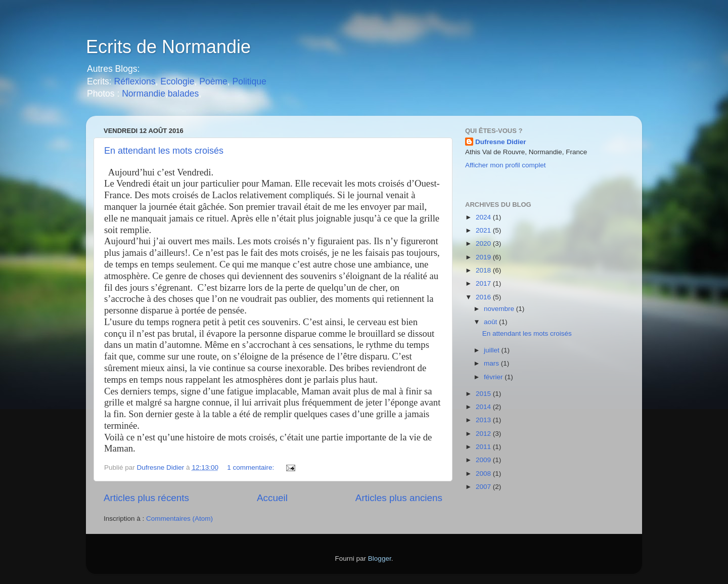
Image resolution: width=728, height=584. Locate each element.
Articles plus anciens (399, 498)
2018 (484, 270)
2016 (484, 297)
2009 (484, 460)
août (491, 322)
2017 (484, 283)
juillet (493, 350)
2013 (484, 420)
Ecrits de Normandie (168, 47)
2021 (484, 230)
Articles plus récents (146, 498)
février (494, 377)
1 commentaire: (252, 467)
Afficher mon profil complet (506, 165)
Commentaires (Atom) (179, 519)
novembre (500, 309)
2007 (484, 487)
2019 (484, 257)
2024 (484, 217)
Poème (213, 81)
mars (492, 363)
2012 (484, 434)
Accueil (272, 498)
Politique (249, 81)
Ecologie (177, 81)
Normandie (142, 94)
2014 (484, 407)
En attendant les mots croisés (164, 151)
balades (183, 94)
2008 (484, 474)
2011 (484, 447)
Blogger (380, 558)
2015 (484, 394)
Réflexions (135, 81)
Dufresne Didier (501, 142)
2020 (484, 243)
